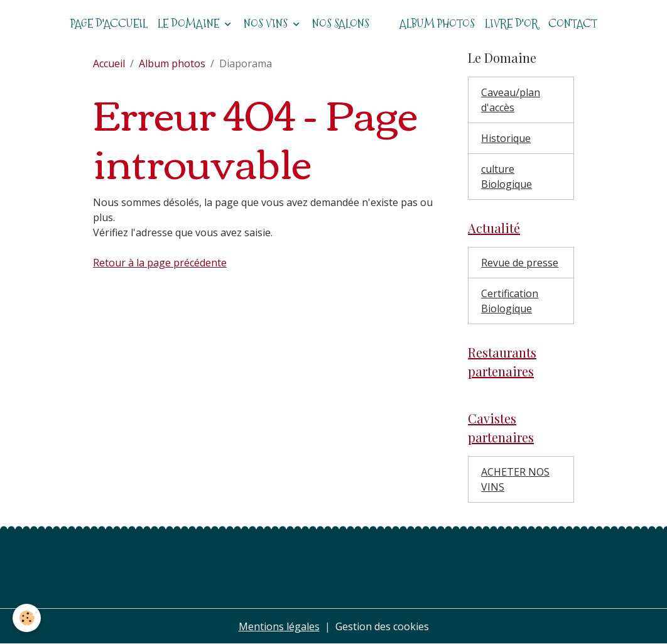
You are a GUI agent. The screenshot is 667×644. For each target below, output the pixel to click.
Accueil (109, 63)
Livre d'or (512, 24)
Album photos (437, 24)
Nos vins (267, 24)
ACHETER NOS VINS (515, 479)
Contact (573, 24)
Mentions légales (279, 626)
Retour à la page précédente (160, 263)
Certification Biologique (510, 301)
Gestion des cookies (382, 626)
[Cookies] (27, 618)
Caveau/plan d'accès (511, 100)
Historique (506, 138)
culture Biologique (507, 177)
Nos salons (341, 24)
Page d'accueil (109, 24)
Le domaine (190, 24)
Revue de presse (520, 263)
